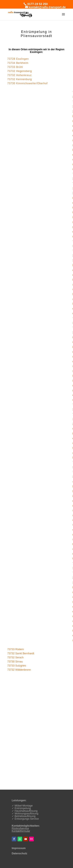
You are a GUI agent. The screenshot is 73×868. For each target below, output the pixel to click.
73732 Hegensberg (19, 71)
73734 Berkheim (18, 63)
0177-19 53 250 (37, 4)
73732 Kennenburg (19, 79)
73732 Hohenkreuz (19, 75)
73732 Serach (15, 657)
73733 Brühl (15, 67)
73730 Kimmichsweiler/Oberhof (27, 83)
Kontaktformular (21, 831)
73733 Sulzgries (17, 666)
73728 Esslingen (18, 59)
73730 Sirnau (15, 662)
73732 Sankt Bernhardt (21, 653)
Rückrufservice (20, 828)
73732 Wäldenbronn (19, 670)
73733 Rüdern (15, 649)
